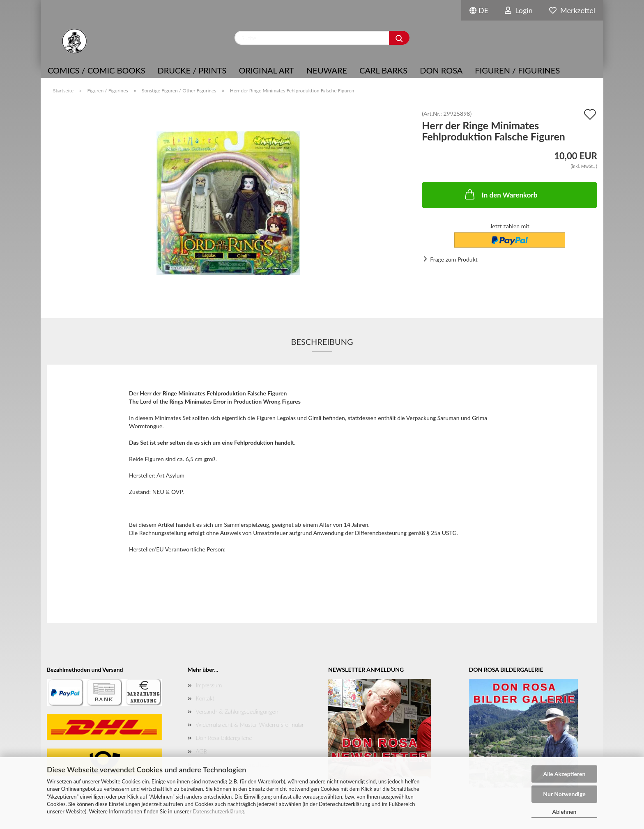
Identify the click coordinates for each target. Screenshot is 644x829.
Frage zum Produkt (454, 259)
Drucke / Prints (192, 70)
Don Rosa (441, 70)
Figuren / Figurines (517, 70)
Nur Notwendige (564, 794)
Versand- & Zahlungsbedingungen (237, 711)
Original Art (266, 70)
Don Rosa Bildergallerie (224, 738)
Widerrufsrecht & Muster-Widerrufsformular (250, 725)
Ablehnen (565, 812)
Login (519, 10)
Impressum (209, 685)
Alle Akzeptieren (565, 774)
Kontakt (205, 698)
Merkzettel (572, 10)
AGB (202, 751)
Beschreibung (322, 342)
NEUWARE (327, 70)
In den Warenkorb (500, 194)
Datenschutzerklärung (218, 811)
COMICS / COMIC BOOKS (97, 70)
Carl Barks (383, 70)
